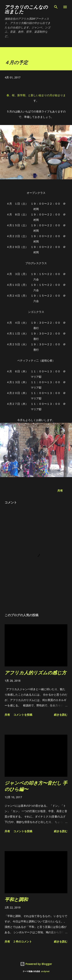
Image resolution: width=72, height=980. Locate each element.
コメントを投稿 (23, 715)
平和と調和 (16, 899)
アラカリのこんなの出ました (26, 9)
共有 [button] (60, 490)
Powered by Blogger (36, 964)
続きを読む (61, 715)
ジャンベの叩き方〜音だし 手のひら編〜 (36, 786)
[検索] (56, 7)
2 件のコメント (23, 941)
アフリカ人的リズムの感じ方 (35, 672)
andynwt (45, 971)
